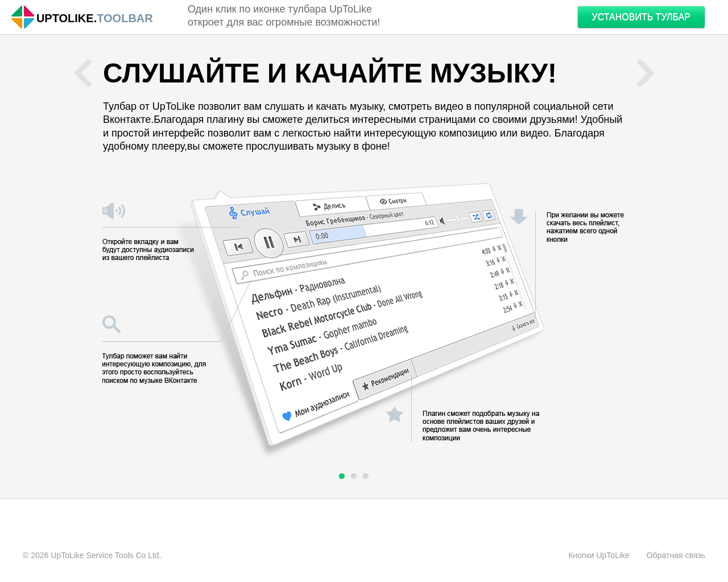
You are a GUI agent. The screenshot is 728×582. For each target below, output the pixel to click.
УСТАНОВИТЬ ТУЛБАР (641, 17)
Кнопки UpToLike (599, 555)
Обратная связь (676, 555)
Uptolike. (67, 18)
